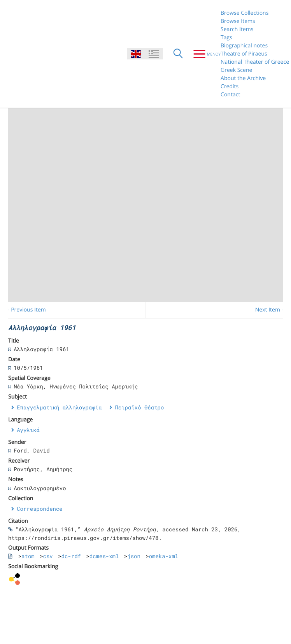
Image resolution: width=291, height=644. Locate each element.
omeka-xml (164, 556)
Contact (230, 95)
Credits (230, 86)
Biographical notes (244, 46)
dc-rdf (71, 556)
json (134, 556)
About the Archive (243, 78)
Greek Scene (236, 70)
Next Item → (271, 310)
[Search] (178, 54)
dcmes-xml (104, 556)
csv (48, 556)
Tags (226, 37)
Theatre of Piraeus (244, 54)
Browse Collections (245, 13)
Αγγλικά (28, 430)
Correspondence (40, 509)
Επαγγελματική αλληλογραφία (59, 407)
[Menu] (204, 54)
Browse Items (238, 21)
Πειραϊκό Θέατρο (139, 407)
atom (28, 556)
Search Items (237, 29)
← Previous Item (25, 310)
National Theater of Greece (255, 62)
